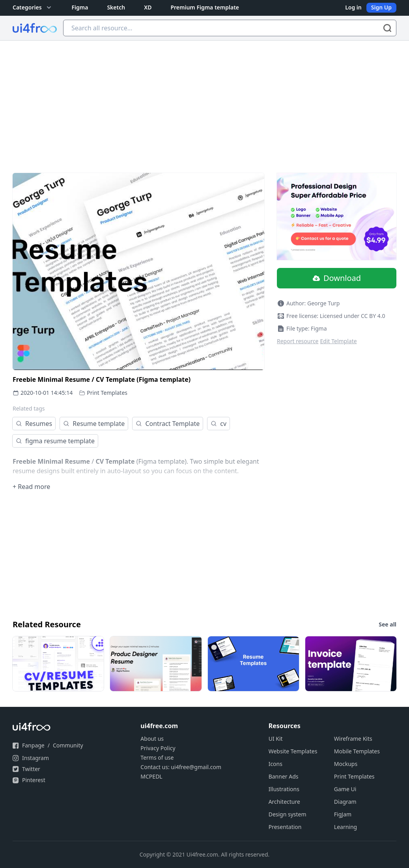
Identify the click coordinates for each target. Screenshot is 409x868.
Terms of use (157, 757)
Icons (275, 764)
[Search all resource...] (230, 28)
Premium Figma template (205, 7)
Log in (353, 7)
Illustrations (284, 789)
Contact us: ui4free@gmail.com (181, 767)
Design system (288, 814)
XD (148, 7)
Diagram (345, 802)
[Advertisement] (204, 100)
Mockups (346, 764)
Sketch (116, 7)
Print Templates (107, 393)
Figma (80, 7)
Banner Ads (284, 776)
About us (152, 739)
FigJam (343, 814)
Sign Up (381, 7)
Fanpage (33, 745)
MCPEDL (151, 776)
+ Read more (31, 487)
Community (68, 745)
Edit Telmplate (339, 341)
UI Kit (276, 739)
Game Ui (345, 789)
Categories (33, 7)
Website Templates (293, 751)
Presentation (285, 827)
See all (388, 624)
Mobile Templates (357, 751)
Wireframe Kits (353, 739)
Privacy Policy (158, 748)
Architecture (284, 802)
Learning (346, 827)
